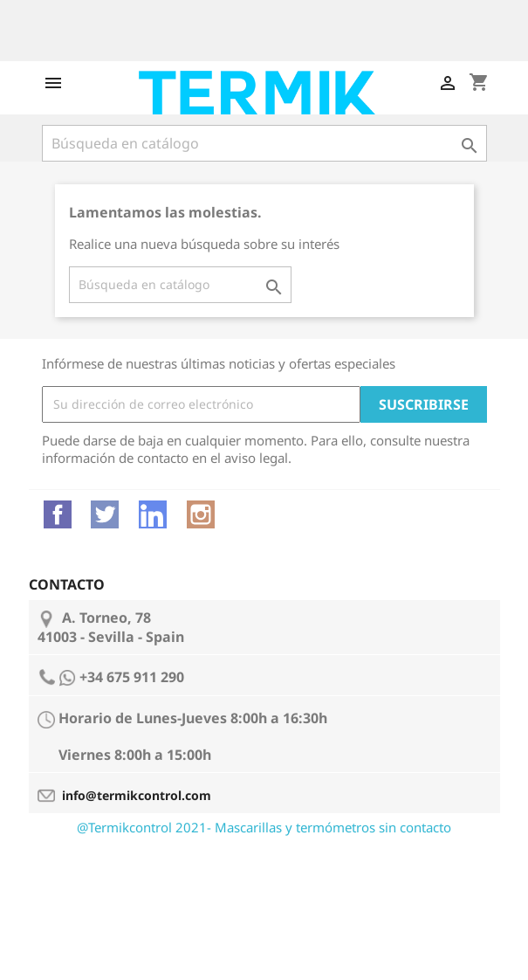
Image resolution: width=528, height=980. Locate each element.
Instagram (201, 514)
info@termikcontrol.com (137, 795)
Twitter (105, 514)
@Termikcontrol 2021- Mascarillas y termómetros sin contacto (264, 827)
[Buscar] (264, 143)
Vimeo (153, 514)
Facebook (58, 514)
